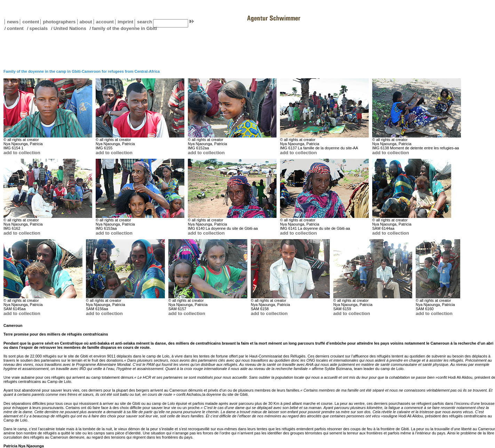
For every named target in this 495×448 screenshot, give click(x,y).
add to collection (22, 153)
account (104, 22)
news (13, 22)
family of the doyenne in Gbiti (125, 28)
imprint (125, 22)
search (145, 22)
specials (38, 28)
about (85, 22)
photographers (59, 22)
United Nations (70, 28)
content (29, 22)
